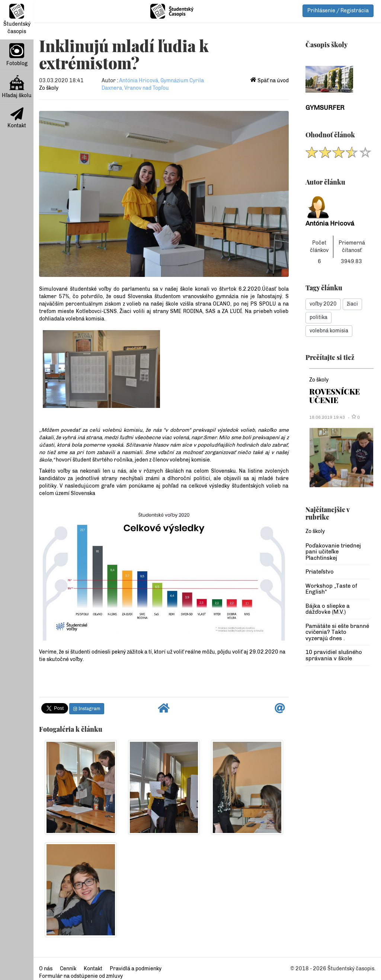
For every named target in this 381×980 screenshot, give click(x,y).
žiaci (352, 304)
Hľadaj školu (17, 87)
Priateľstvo (320, 572)
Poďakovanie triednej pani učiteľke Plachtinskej (333, 552)
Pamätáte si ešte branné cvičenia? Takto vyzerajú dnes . (337, 632)
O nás (46, 969)
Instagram (87, 709)
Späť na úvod (270, 81)
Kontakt (17, 118)
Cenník (68, 969)
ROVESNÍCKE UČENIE (334, 395)
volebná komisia (329, 331)
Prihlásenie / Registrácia (338, 11)
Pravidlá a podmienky (136, 969)
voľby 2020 (323, 304)
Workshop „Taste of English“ (331, 589)
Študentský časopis (17, 19)
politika (318, 317)
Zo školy (49, 88)
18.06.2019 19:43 (327, 417)
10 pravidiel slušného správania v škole (334, 655)
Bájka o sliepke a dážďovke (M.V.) (328, 609)
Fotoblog (17, 55)
